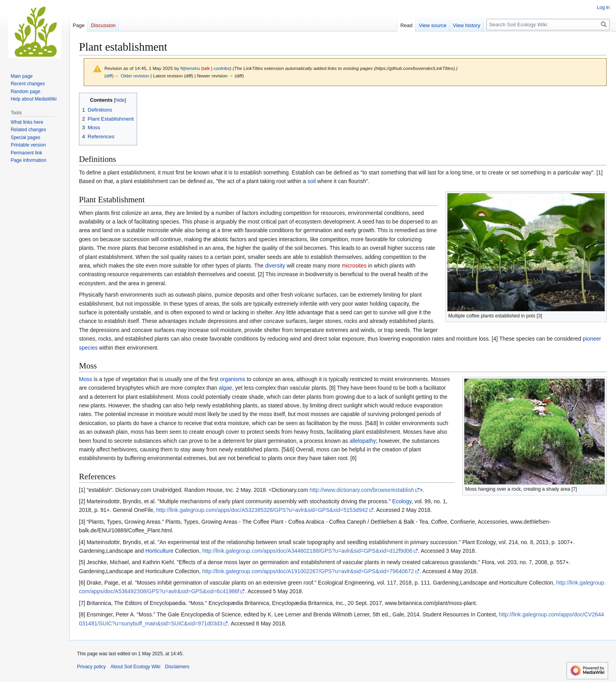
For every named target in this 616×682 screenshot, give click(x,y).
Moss (85, 379)
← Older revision (132, 76)
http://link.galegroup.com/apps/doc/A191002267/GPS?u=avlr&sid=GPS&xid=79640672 (308, 571)
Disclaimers (177, 667)
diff (109, 76)
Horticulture (159, 551)
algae (225, 388)
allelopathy (363, 441)
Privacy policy (91, 667)
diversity (275, 266)
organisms (233, 379)
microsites (354, 266)
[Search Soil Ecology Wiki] (548, 25)
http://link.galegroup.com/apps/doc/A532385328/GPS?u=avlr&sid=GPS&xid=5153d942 (262, 510)
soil (312, 181)
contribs (222, 68)
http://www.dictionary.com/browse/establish (362, 490)
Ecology (402, 501)
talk (206, 68)
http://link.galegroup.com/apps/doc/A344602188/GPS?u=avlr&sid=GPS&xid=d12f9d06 (307, 551)
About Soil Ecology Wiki (135, 667)
